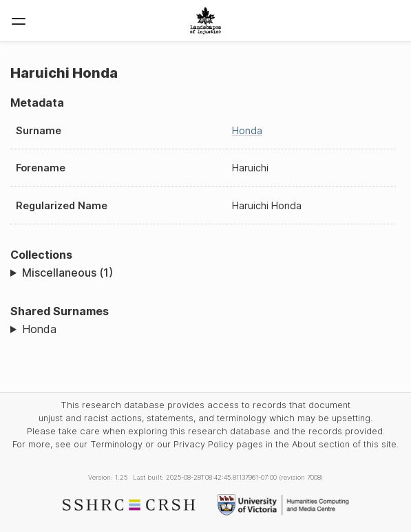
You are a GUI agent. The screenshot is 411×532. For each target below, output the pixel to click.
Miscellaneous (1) (67, 273)
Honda (247, 130)
